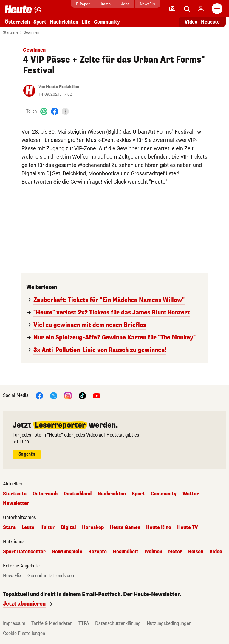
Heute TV (188, 527)
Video (216, 552)
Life (86, 22)
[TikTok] (82, 395)
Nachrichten (64, 22)
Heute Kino (159, 527)
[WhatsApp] (44, 111)
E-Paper (83, 4)
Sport (40, 22)
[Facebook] (55, 111)
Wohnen (153, 552)
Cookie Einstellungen (24, 633)
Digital (68, 527)
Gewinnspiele (67, 552)
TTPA (84, 623)
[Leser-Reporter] (172, 9)
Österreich (17, 22)
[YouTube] (97, 395)
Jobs (125, 4)
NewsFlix (147, 4)
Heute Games (125, 527)
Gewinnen (31, 32)
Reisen (196, 552)
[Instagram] (68, 395)
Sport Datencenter (24, 552)
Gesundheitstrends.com (51, 576)
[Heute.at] (18, 9)
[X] (54, 395)
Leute (28, 527)
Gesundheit (126, 552)
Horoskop (93, 527)
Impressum (14, 623)
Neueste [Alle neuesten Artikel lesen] (210, 22)
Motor (175, 552)
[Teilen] (65, 111)
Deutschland (78, 494)
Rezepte (98, 552)
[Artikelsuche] (187, 9)
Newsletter (16, 503)
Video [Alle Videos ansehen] (191, 22)
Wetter (191, 494)
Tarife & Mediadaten (52, 623)
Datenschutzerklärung (118, 623)
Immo (106, 4)
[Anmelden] (201, 9)
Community (107, 22)
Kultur (48, 527)
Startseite (11, 32)
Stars (9, 527)
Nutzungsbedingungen (169, 623)
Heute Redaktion (63, 87)
